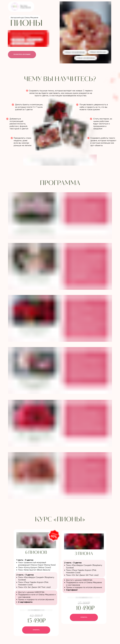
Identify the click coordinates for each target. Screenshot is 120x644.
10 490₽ (85, 608)
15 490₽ (36, 621)
